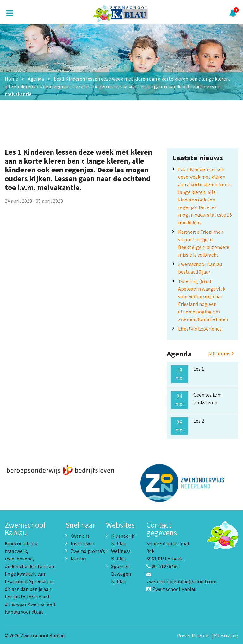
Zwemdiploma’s (88, 551)
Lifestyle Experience (200, 329)
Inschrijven (82, 543)
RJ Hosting (226, 635)
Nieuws (78, 559)
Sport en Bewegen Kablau (121, 574)
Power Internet (194, 635)
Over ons (80, 536)
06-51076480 (163, 566)
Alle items (221, 353)
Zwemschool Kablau (171, 589)
